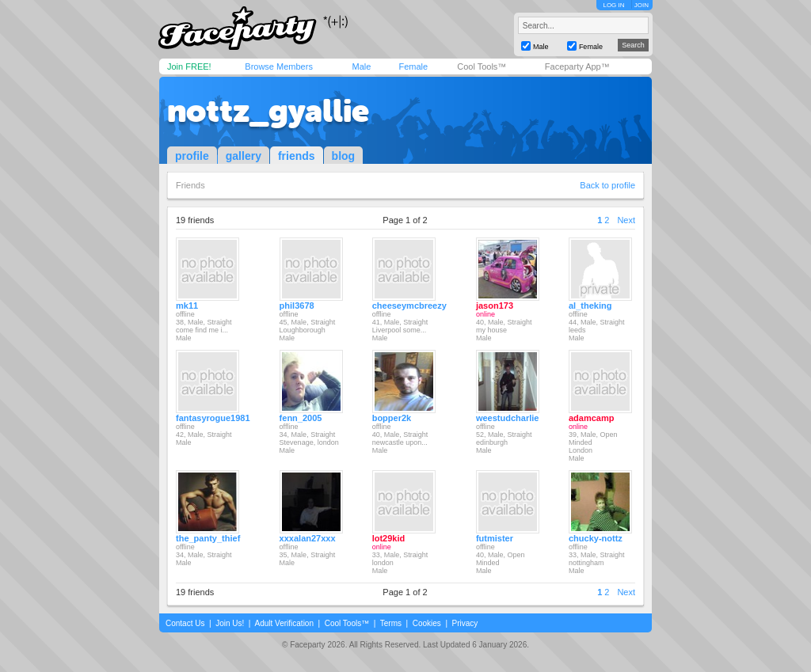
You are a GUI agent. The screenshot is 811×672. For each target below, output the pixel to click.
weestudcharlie (507, 418)
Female (413, 66)
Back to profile (607, 185)
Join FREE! (189, 66)
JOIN (642, 5)
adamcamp (591, 418)
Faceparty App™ (577, 66)
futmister (495, 538)
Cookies (427, 623)
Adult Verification (284, 623)
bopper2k (392, 418)
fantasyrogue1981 (213, 418)
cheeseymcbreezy (409, 306)
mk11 (187, 306)
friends (297, 156)
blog (344, 156)
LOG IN (613, 5)
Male (361, 66)
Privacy (465, 623)
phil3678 (297, 306)
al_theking (590, 306)
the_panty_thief (208, 538)
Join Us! (230, 623)
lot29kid (389, 538)
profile (192, 156)
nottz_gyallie (268, 111)
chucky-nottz (596, 538)
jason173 (495, 306)
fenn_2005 (301, 418)
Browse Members (279, 66)
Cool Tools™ (482, 66)
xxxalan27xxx (308, 538)
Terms (391, 623)
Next (626, 220)
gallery (244, 156)
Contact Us (185, 623)
